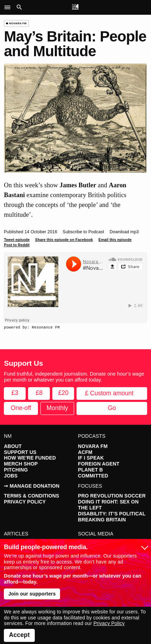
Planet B (90, 470)
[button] (9, 7)
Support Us (20, 452)
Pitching (16, 470)
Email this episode (115, 240)
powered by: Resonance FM (32, 327)
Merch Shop (21, 464)
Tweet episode (17, 240)
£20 (63, 393)
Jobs (11, 476)
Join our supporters (32, 594)
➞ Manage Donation (32, 486)
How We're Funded (30, 458)
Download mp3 (124, 232)
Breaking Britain (102, 520)
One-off (21, 408)
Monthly (57, 408)
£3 (15, 393)
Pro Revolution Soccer (112, 496)
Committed (93, 476)
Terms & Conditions (31, 496)
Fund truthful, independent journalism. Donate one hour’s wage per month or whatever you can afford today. (74, 377)
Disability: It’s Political (112, 514)
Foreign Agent (99, 464)
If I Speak (91, 458)
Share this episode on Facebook (64, 240)
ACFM (85, 452)
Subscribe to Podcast (83, 232)
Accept (19, 635)
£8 (39, 393)
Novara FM (93, 446)
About (13, 446)
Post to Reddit (17, 245)
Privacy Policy (25, 502)
